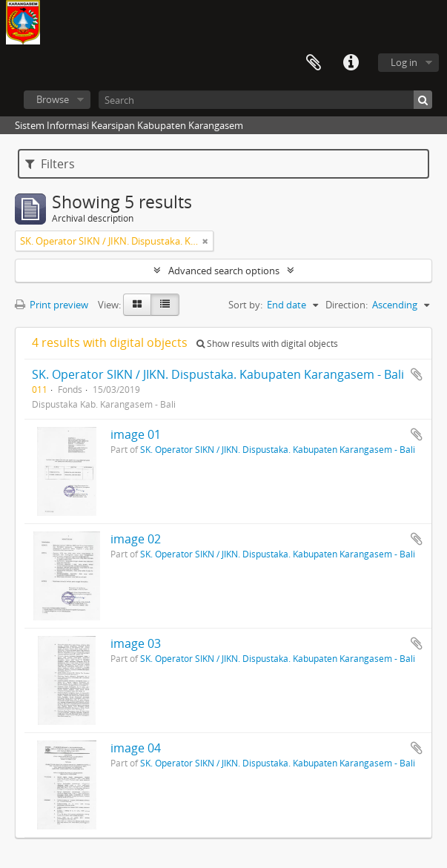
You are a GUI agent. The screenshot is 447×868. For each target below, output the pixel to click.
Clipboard (314, 63)
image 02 (136, 539)
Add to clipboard (417, 374)
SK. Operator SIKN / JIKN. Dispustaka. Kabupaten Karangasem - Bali (218, 374)
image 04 (136, 748)
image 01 (136, 434)
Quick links (351, 63)
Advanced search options (224, 271)
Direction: (347, 305)
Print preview (52, 305)
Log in (404, 62)
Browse (53, 99)
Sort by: (245, 305)
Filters (50, 164)
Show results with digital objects (267, 344)
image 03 (136, 643)
